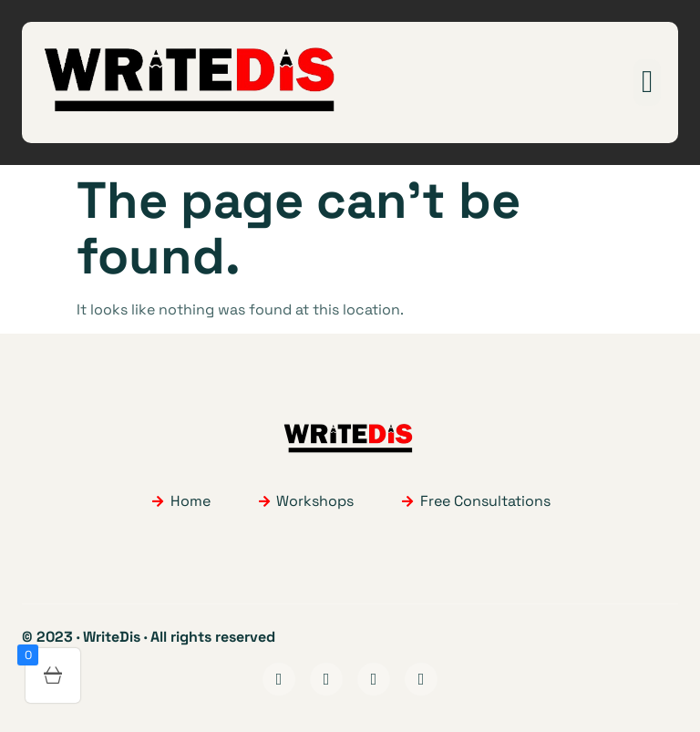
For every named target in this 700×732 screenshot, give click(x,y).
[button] (647, 82)
